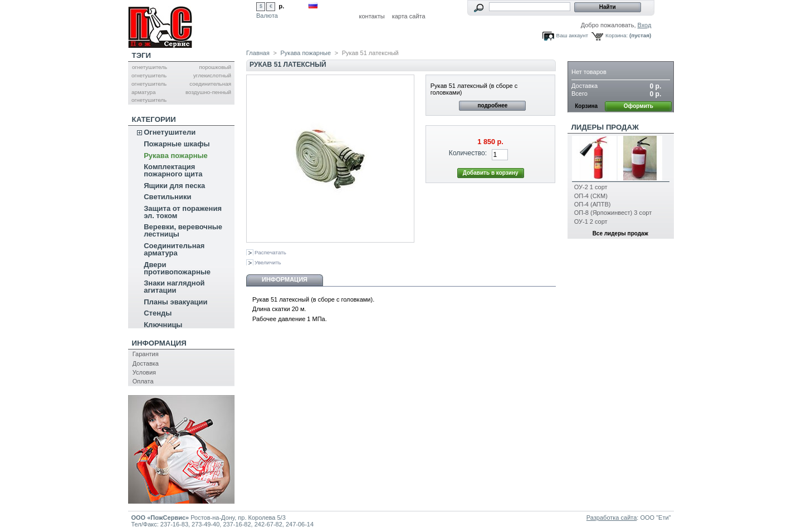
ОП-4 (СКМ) (591, 196)
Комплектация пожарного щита (173, 170)
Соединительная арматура (174, 249)
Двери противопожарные (177, 268)
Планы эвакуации (175, 302)
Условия (144, 372)
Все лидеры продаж (620, 233)
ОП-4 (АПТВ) (593, 204)
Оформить (639, 106)
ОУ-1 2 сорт (591, 221)
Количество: (468, 153)
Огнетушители (170, 132)
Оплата (143, 381)
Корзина (589, 55)
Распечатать (270, 252)
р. (282, 6)
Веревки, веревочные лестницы (183, 230)
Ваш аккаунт (572, 35)
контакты (372, 16)
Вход (645, 25)
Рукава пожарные (176, 156)
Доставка (146, 363)
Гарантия (146, 354)
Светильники (167, 197)
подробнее (492, 105)
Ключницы (163, 325)
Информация (159, 343)
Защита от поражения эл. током (183, 212)
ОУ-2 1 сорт (591, 187)
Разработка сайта (612, 518)
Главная (258, 53)
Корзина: (617, 35)
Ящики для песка (174, 186)
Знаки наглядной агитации (174, 287)
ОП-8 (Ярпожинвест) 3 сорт (613, 213)
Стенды (158, 313)
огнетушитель (150, 67)
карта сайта (409, 16)
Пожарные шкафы (177, 144)
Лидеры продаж (605, 127)
